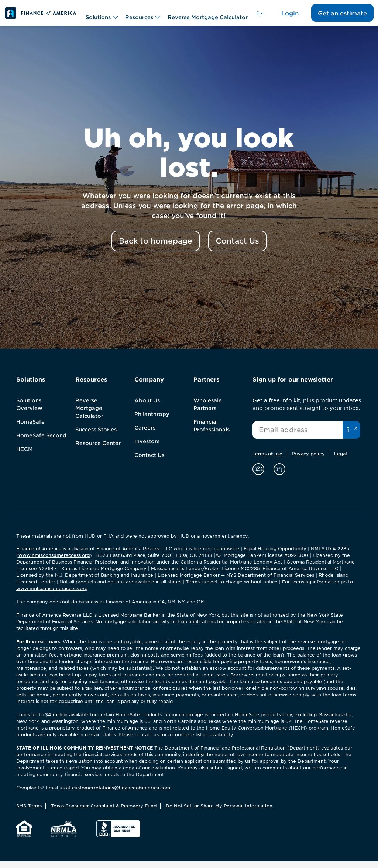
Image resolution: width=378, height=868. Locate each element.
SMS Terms (29, 812)
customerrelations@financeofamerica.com (121, 794)
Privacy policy (308, 460)
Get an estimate (342, 17)
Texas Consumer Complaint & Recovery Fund (104, 812)
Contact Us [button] (237, 248)
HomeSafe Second (41, 442)
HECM (25, 456)
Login (290, 17)
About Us (147, 407)
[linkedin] (279, 475)
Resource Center (98, 450)
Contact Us (149, 462)
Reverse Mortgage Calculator (208, 16)
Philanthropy (152, 421)
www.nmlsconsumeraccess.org (54, 562)
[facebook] (259, 475)
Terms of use (267, 460)
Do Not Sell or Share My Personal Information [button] (219, 812)
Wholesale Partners (208, 411)
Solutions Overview (29, 411)
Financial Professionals (212, 432)
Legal (341, 460)
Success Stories (96, 436)
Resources (143, 16)
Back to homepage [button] (156, 248)
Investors (147, 448)
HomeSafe (30, 428)
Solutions (102, 16)
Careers (145, 434)
